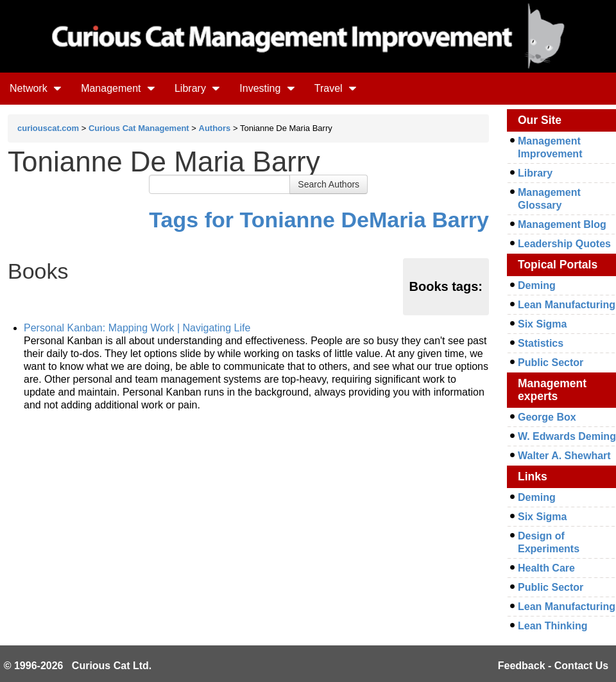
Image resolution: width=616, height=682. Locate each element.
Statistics (541, 343)
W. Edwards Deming (567, 436)
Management (118, 88)
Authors (215, 128)
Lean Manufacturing (567, 305)
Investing (267, 88)
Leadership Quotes (564, 244)
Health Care (546, 568)
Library (197, 88)
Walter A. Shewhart (564, 456)
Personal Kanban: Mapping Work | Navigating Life (137, 328)
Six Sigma (542, 324)
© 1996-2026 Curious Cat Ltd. (78, 666)
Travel (336, 88)
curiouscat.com (48, 128)
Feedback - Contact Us (553, 666)
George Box (547, 417)
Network (36, 88)
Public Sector (551, 363)
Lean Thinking (552, 626)
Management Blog (562, 224)
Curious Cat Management (139, 128)
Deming (537, 285)
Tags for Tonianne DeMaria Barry (319, 220)
